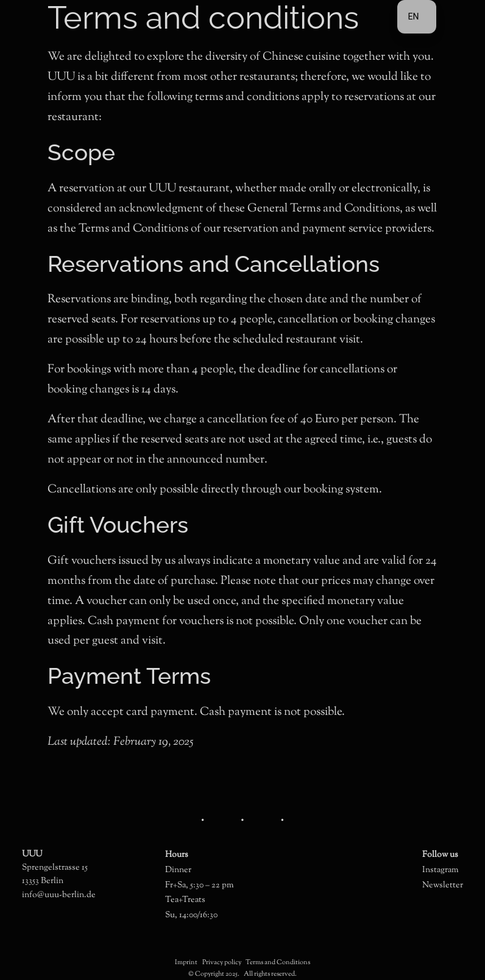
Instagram (441, 870)
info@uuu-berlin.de (59, 895)
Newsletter (443, 885)
